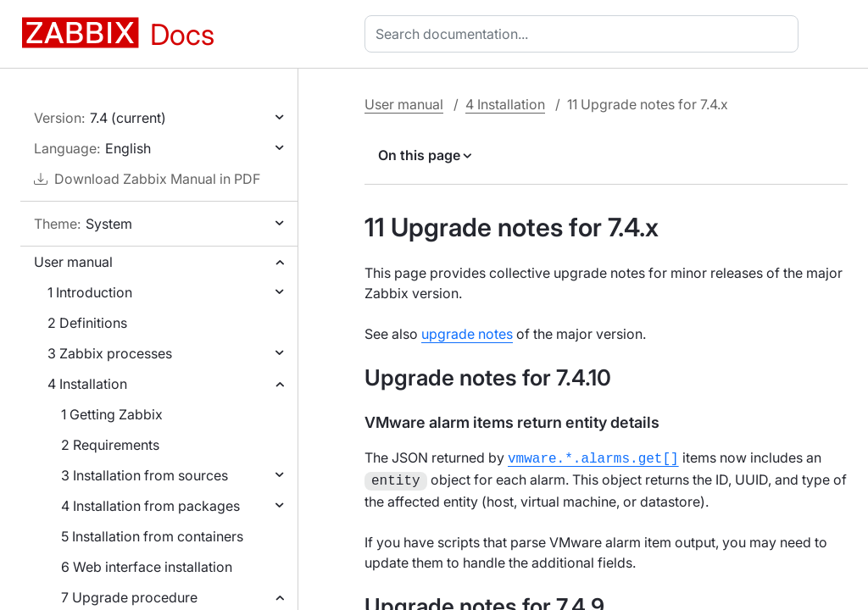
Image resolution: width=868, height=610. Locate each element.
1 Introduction (90, 292)
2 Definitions (87, 323)
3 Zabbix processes (110, 353)
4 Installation (87, 384)
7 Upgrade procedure (129, 597)
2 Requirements (110, 445)
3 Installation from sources (145, 475)
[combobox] (585, 34)
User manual (73, 262)
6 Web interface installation (147, 567)
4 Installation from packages (150, 506)
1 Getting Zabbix (112, 414)
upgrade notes (467, 334)
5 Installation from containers (152, 536)
